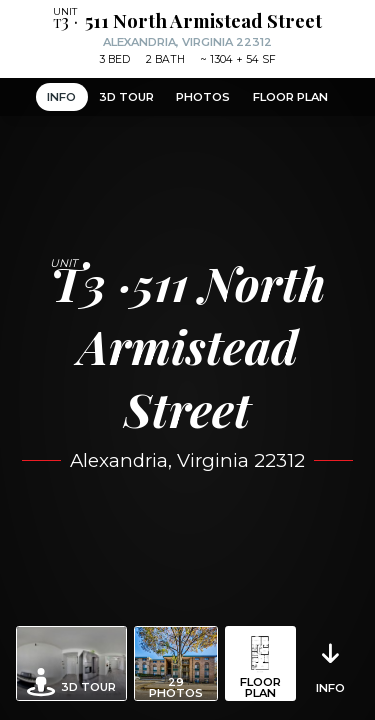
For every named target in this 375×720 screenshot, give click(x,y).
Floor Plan (290, 97)
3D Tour (126, 97)
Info (61, 97)
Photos (203, 97)
